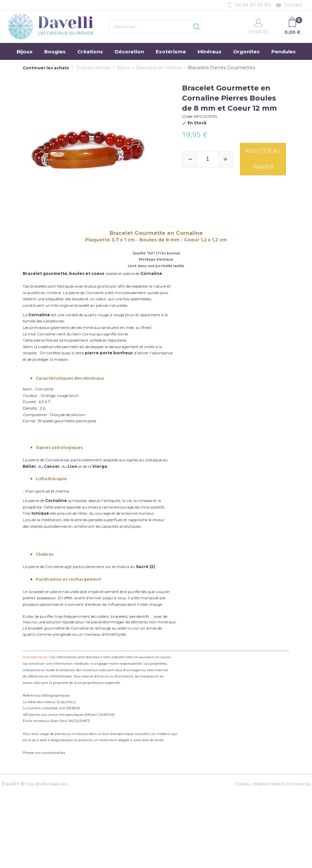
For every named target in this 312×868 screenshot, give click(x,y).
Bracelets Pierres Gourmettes (221, 68)
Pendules (284, 52)
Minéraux (209, 52)
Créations (90, 52)
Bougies (55, 52)
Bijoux (25, 52)
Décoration (129, 52)
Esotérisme (171, 52)
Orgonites (246, 52)
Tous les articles (93, 68)
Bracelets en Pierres (159, 68)
